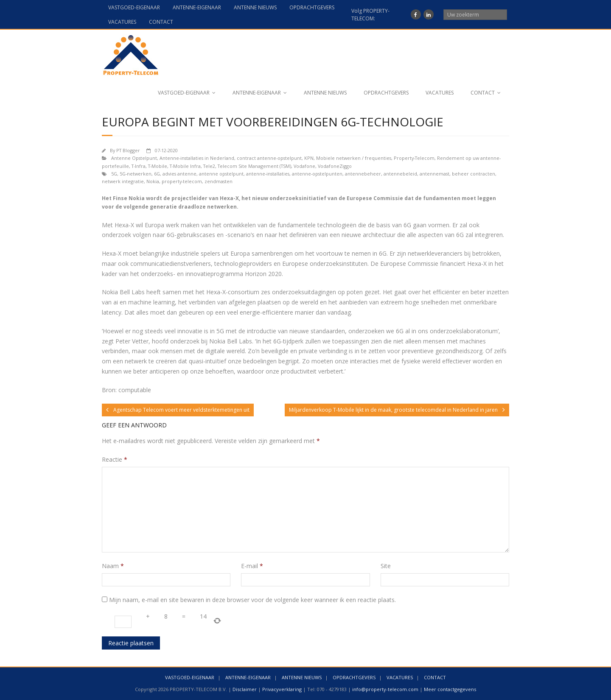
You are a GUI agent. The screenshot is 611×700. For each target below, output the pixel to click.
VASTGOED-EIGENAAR (134, 7)
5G (114, 174)
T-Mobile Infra (185, 166)
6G (157, 174)
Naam (113, 566)
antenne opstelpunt (221, 174)
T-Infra (139, 166)
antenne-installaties (268, 174)
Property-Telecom (414, 158)
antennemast (434, 174)
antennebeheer (363, 174)
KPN (309, 158)
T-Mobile (158, 166)
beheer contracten (474, 174)
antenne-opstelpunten (317, 174)
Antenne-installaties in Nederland (197, 158)
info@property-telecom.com (385, 689)
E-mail (252, 566)
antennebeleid (400, 174)
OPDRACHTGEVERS (312, 7)
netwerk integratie (123, 181)
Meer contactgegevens (450, 689)
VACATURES (122, 22)
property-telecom (182, 181)
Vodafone (304, 166)
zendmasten (219, 181)
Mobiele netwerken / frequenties (354, 158)
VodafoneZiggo (335, 166)
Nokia (153, 181)
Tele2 (209, 166)
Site (386, 566)
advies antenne (179, 174)
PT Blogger (128, 150)
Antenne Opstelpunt (134, 158)
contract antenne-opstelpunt (269, 158)
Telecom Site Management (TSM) (254, 166)
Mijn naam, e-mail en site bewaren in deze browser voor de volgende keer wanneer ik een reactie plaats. (252, 600)
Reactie (115, 459)
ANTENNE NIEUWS (255, 7)
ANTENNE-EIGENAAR (197, 7)
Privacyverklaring (282, 689)
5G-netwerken (136, 174)
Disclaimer (245, 689)
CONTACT (161, 22)
